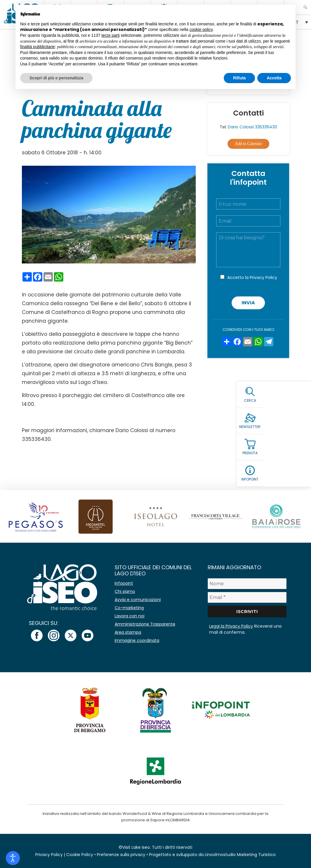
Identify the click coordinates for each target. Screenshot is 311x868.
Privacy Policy (263, 277)
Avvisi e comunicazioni (138, 600)
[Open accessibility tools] (13, 858)
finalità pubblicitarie (37, 47)
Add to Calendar (248, 144)
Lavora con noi (130, 616)
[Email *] (247, 597)
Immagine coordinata (137, 640)
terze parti (111, 35)
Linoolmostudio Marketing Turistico (240, 855)
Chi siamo (125, 591)
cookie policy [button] (201, 29)
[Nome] (247, 584)
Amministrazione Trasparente (145, 624)
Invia (248, 303)
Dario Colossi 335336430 (253, 127)
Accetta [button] (274, 78)
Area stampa (128, 632)
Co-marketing (129, 608)
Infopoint (124, 583)
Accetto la (252, 277)
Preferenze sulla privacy (121, 855)
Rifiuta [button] (240, 78)
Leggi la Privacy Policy (231, 626)
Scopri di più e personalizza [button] (56, 78)
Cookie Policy (80, 855)
